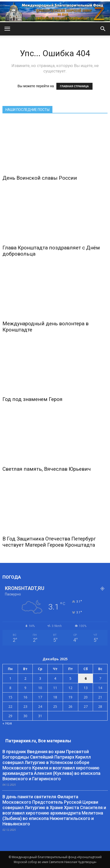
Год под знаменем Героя (32, 399)
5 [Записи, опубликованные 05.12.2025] (70, 678)
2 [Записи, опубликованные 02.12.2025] (25, 678)
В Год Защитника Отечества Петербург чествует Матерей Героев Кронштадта (49, 542)
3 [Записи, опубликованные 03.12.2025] (40, 678)
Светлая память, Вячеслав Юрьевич (47, 469)
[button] (103, 29)
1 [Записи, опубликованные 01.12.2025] (10, 678)
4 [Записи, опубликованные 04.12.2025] (55, 678)
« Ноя (7, 723)
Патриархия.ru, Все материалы (38, 741)
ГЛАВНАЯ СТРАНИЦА (74, 86)
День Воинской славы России (40, 178)
